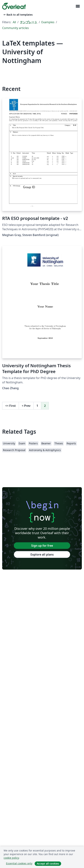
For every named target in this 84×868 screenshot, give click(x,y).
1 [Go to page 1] (37, 406)
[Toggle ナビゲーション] (78, 6)
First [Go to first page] (11, 406)
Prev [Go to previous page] (26, 406)
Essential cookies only (19, 863)
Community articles (16, 28)
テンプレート (29, 22)
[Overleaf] (14, 6)
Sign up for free (42, 546)
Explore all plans (42, 554)
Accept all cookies (48, 864)
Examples (48, 22)
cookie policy (11, 858)
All (14, 22)
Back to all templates (18, 15)
